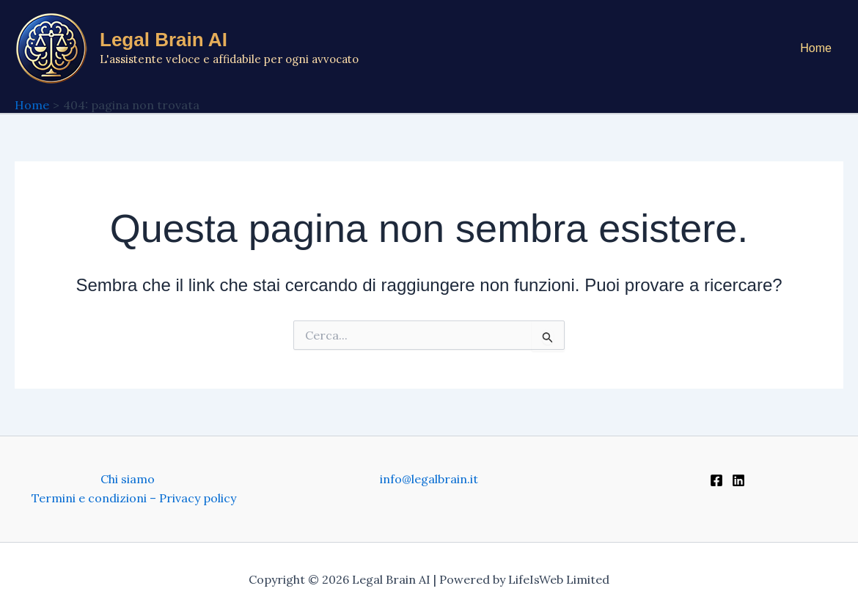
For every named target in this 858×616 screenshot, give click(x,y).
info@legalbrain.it (429, 479)
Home (816, 48)
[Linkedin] (738, 480)
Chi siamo (128, 479)
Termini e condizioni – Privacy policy (134, 498)
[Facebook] (716, 480)
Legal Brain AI (164, 40)
